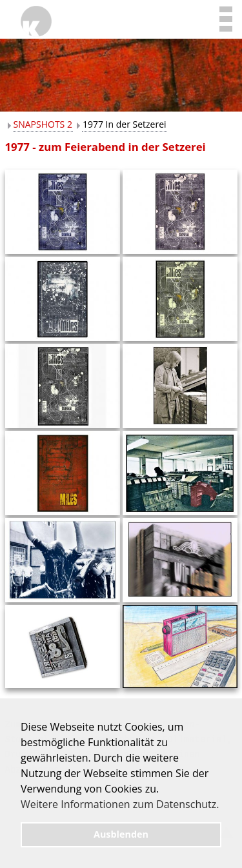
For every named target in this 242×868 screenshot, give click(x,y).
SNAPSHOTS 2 (43, 124)
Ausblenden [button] (121, 834)
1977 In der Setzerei (125, 124)
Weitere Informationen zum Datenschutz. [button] (120, 804)
